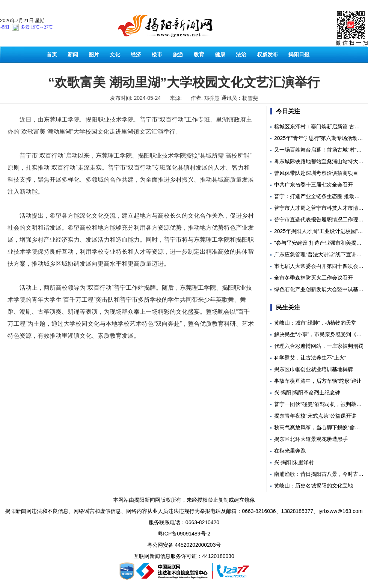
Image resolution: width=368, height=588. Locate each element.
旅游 (178, 54)
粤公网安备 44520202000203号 (184, 545)
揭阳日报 (299, 54)
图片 (94, 54)
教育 (199, 54)
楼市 (157, 54)
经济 (136, 54)
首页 (52, 54)
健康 (220, 54)
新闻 (73, 54)
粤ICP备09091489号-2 (184, 534)
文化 (115, 54)
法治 (241, 54)
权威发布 (267, 54)
